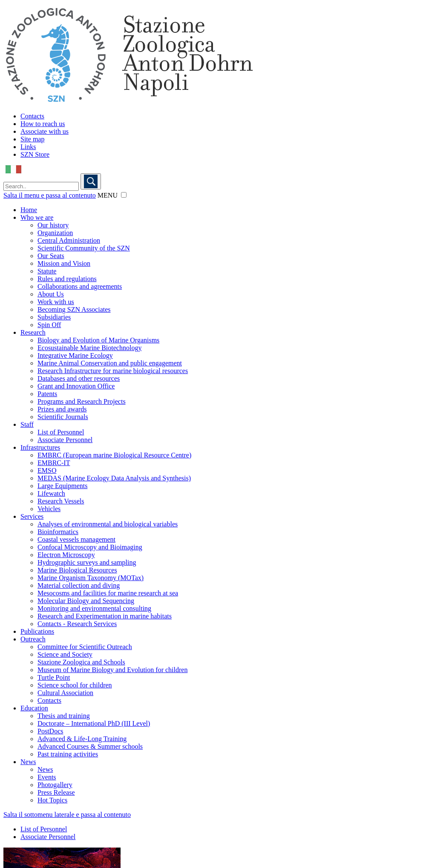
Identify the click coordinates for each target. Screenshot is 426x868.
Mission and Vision (64, 263)
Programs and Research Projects (82, 401)
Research (33, 332)
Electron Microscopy (66, 555)
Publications (37, 631)
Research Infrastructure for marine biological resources (113, 371)
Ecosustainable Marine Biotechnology (89, 348)
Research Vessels (61, 501)
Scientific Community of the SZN (84, 248)
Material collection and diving (79, 585)
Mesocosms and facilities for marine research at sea (108, 593)
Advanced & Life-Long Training (82, 739)
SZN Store (35, 154)
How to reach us (43, 124)
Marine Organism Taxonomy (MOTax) (91, 578)
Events (47, 777)
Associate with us (45, 131)
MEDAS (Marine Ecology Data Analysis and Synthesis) (114, 478)
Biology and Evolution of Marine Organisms (98, 340)
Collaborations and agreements (80, 286)
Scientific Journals (63, 417)
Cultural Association (65, 693)
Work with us (56, 302)
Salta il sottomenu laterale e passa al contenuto (67, 815)
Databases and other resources (79, 378)
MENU (108, 195)
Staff (27, 424)
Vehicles (49, 509)
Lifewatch (51, 493)
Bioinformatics (58, 532)
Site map (32, 139)
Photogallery (55, 785)
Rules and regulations (67, 279)
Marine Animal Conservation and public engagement (110, 363)
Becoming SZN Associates (74, 309)
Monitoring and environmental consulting (94, 608)
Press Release (56, 792)
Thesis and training (64, 716)
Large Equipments (62, 486)
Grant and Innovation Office (76, 386)
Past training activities (68, 754)
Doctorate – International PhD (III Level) (94, 723)
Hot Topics (52, 800)
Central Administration (69, 240)
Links (28, 147)
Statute (47, 271)
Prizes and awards (62, 409)
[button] (124, 195)
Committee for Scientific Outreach (85, 647)
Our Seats (51, 256)
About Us (51, 294)
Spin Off (49, 325)
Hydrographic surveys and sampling (87, 562)
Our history (53, 225)
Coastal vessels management (76, 539)
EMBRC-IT (54, 463)
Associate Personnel (65, 440)
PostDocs (50, 731)
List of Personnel (61, 432)
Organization (55, 233)
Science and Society (65, 654)
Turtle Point (54, 677)
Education (34, 708)
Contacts (32, 116)
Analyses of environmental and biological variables (108, 524)
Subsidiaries (54, 317)
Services (32, 516)
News (28, 762)
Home (29, 210)
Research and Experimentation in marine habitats (105, 616)
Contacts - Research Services (77, 624)
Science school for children (75, 685)
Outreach (33, 639)
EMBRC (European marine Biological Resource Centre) (114, 455)
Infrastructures (40, 447)
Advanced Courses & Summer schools (90, 746)
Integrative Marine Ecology (75, 355)
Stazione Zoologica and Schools (81, 662)
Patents (47, 394)
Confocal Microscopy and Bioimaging (90, 547)
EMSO (47, 470)
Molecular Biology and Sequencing (86, 601)
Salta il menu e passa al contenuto (50, 195)
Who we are (37, 217)
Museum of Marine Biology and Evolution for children (112, 670)
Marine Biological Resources (77, 570)
